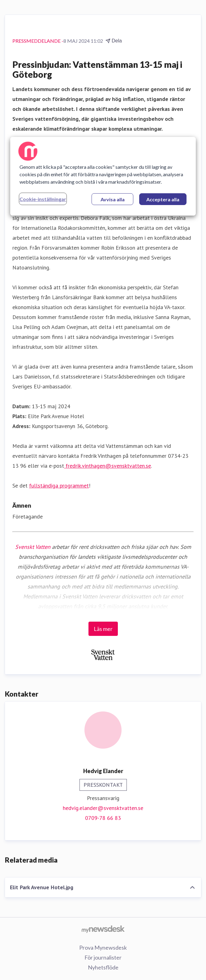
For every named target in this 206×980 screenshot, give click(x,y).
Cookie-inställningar (43, 199)
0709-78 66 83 (103, 818)
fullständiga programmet (59, 486)
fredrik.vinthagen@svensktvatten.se (107, 466)
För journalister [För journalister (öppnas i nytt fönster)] (103, 957)
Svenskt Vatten (33, 547)
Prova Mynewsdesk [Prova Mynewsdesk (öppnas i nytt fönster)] (103, 947)
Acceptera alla (163, 199)
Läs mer (103, 629)
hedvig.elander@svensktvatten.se (103, 808)
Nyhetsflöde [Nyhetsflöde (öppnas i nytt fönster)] (103, 967)
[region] (103, 176)
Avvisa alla (113, 199)
